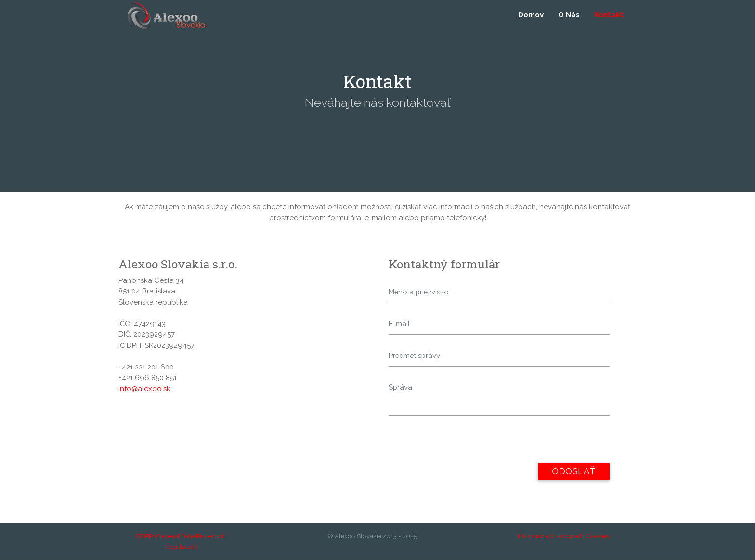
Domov (531, 15)
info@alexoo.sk (144, 389)
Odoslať (573, 472)
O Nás (569, 15)
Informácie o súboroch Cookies (563, 536)
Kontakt (609, 15)
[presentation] (462, 445)
